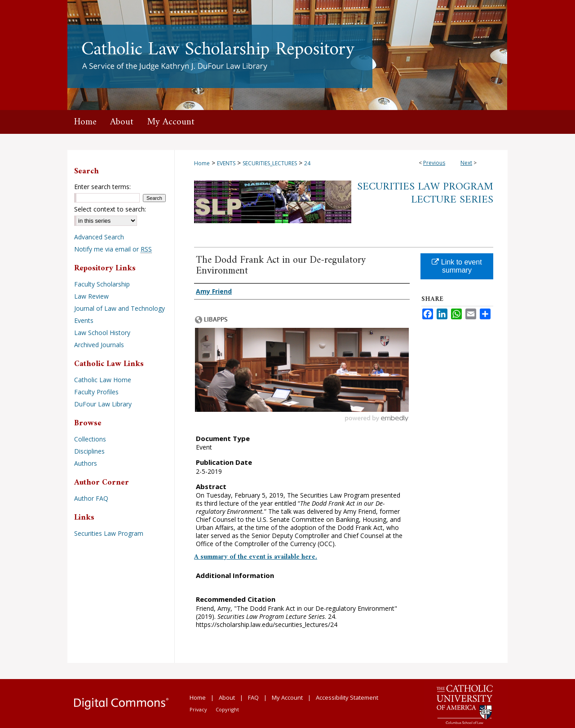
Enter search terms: (102, 187)
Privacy (198, 709)
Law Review (91, 296)
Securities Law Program (109, 533)
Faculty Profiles (96, 392)
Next (466, 163)
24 (307, 163)
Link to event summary (457, 266)
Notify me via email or (113, 249)
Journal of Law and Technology (119, 308)
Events (84, 320)
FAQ (253, 697)
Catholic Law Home (103, 380)
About (227, 697)
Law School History (102, 333)
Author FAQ (91, 498)
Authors (86, 463)
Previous (434, 163)
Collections (90, 439)
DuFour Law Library (103, 404)
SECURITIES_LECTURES (270, 163)
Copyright (227, 709)
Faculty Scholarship (102, 284)
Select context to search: (110, 209)
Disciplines (89, 451)
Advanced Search (99, 237)
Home (202, 163)
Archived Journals (99, 345)
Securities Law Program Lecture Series (425, 193)
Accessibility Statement (347, 697)
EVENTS (226, 163)
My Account (287, 697)
